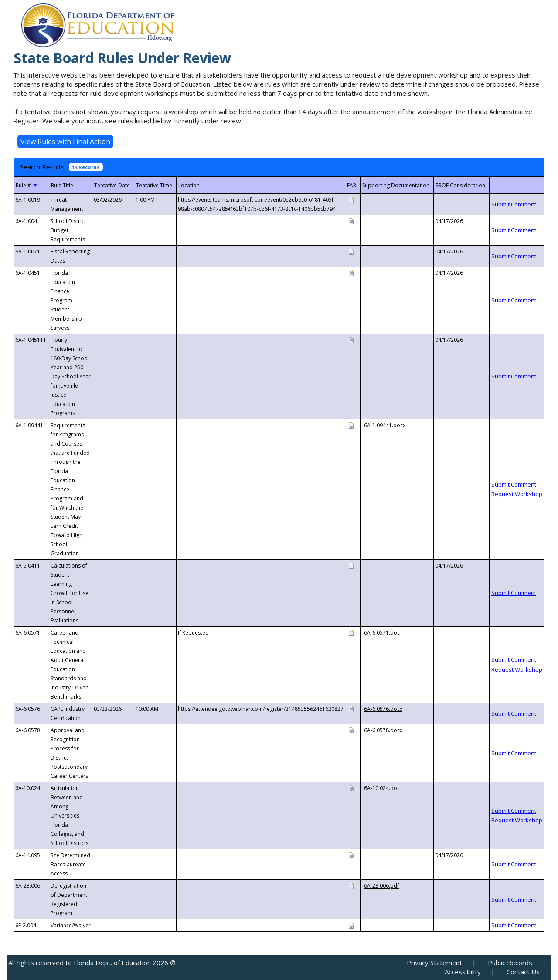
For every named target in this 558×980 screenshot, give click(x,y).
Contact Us (523, 972)
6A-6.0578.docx (383, 730)
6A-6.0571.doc (382, 633)
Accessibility (463, 972)
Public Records (510, 963)
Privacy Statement (434, 963)
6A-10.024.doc (382, 788)
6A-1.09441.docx (385, 425)
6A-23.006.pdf (381, 886)
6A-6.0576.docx (383, 709)
